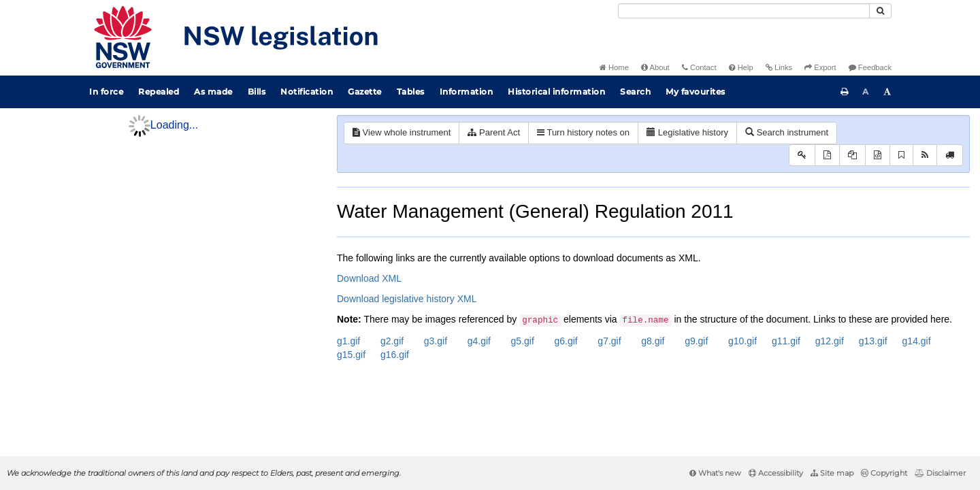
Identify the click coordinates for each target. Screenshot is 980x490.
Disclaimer (940, 473)
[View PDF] (827, 156)
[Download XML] (878, 156)
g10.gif (742, 341)
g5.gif (523, 341)
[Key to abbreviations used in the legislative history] (802, 156)
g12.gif (830, 341)
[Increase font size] (887, 92)
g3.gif (436, 341)
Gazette (365, 92)
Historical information (556, 92)
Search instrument (787, 132)
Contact (699, 67)
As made (213, 92)
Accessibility (776, 473)
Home (614, 67)
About (655, 67)
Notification (307, 92)
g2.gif (392, 341)
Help (741, 67)
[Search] (744, 11)
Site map (832, 473)
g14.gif (917, 341)
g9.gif (696, 341)
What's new (715, 473)
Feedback (870, 67)
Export (820, 67)
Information (467, 92)
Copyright (884, 473)
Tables (411, 92)
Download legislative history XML (407, 299)
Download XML (369, 278)
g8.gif (653, 341)
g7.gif (609, 341)
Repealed (159, 92)
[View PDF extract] (852, 156)
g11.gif (786, 341)
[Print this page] (845, 92)
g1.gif (348, 341)
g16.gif (395, 355)
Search (635, 92)
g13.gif (873, 341)
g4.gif (479, 341)
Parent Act (494, 132)
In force (106, 92)
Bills (257, 92)
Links (779, 67)
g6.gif (566, 341)
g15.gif (351, 355)
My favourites (696, 92)
